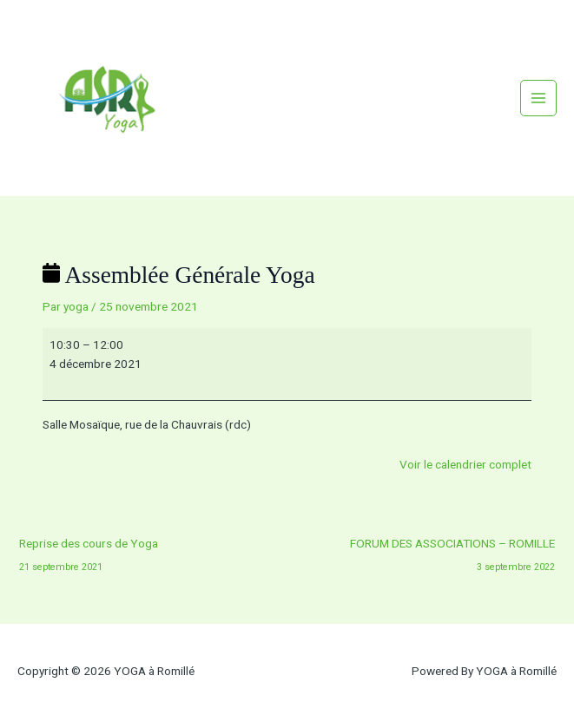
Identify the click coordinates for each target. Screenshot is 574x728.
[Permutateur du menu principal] (539, 98)
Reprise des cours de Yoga (89, 548)
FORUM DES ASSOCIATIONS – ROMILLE (452, 548)
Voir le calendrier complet (465, 464)
